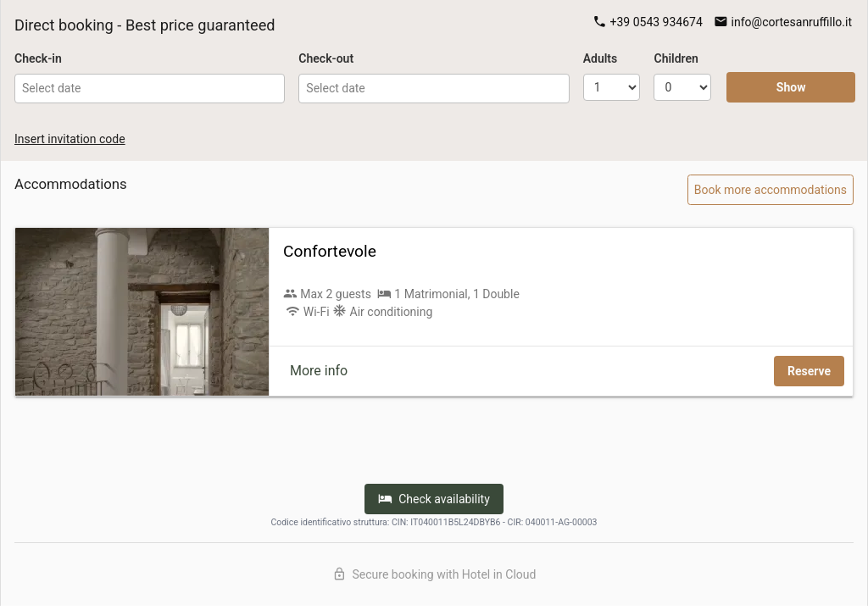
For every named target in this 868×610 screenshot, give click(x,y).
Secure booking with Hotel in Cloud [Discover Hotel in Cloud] (434, 574)
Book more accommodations (771, 190)
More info (319, 371)
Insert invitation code (70, 139)
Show (791, 87)
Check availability (434, 499)
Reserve (809, 371)
